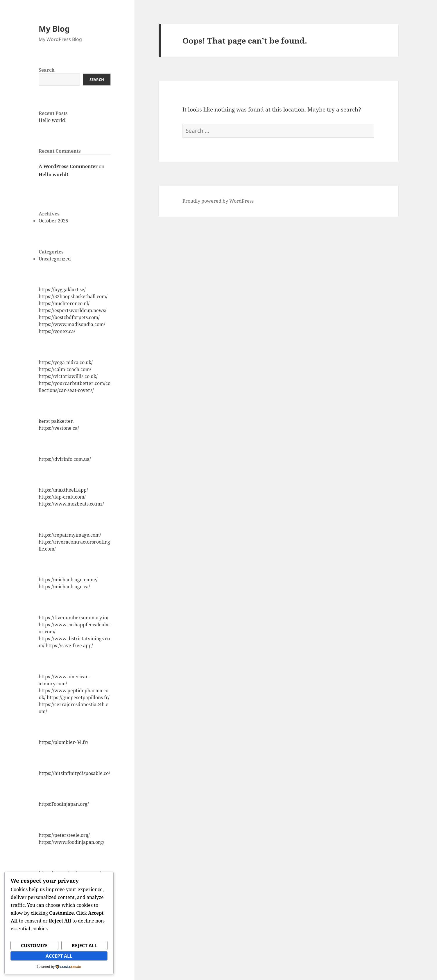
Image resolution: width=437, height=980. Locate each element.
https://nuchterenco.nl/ (64, 303)
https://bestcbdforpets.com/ (69, 317)
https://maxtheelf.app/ (63, 490)
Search (47, 70)
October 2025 (53, 221)
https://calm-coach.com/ (65, 369)
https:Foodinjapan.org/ (64, 804)
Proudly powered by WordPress (218, 201)
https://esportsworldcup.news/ (72, 310)
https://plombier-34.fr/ (63, 742)
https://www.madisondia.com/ (72, 324)
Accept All (59, 956)
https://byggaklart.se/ (62, 289)
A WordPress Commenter (68, 166)
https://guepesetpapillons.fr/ (78, 697)
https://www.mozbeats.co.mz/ (71, 504)
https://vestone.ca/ (59, 428)
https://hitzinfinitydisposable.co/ (74, 773)
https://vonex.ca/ (57, 331)
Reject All (84, 945)
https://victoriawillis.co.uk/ (68, 376)
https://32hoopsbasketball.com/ (73, 296)
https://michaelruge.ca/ (64, 587)
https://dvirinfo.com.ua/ (65, 459)
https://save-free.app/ (69, 645)
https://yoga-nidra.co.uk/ (66, 362)
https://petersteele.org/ (64, 835)
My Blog (54, 29)
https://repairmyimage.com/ (70, 535)
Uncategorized (55, 259)
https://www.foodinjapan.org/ (71, 842)
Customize (34, 945)
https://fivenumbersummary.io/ (74, 618)
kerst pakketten (56, 421)
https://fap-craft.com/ (62, 497)
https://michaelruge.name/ (68, 580)
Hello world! (53, 120)
